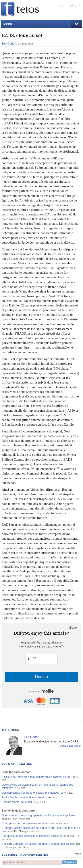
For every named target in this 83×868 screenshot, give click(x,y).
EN (72, 6)
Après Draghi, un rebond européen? (23, 797)
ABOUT (62, 6)
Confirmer (70, 862)
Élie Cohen (9, 44)
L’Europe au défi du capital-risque (22, 823)
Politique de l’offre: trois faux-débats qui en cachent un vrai (36, 777)
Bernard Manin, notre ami (17, 802)
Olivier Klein (69, 836)
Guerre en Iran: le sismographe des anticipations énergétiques (39, 816)
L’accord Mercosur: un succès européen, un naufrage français (38, 844)
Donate (41, 677)
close (73, 628)
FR (79, 6)
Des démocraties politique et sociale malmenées (30, 793)
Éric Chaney (20, 831)
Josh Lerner (48, 823)
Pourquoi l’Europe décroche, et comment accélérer (32, 836)
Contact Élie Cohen (70, 746)
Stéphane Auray (10, 819)
